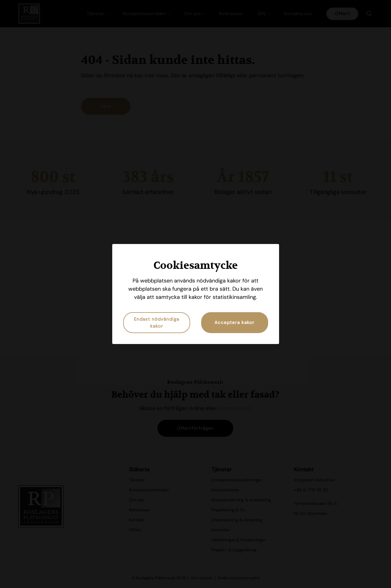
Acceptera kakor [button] (234, 322)
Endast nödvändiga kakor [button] (157, 323)
